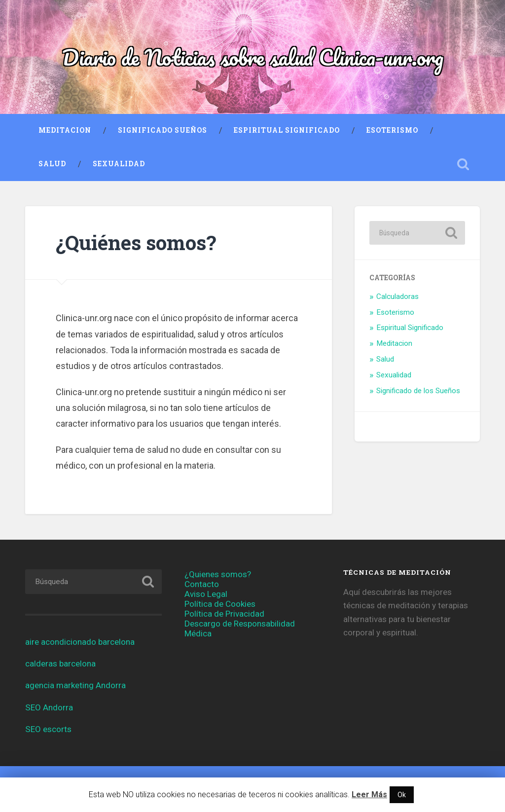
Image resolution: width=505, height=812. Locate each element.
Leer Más (369, 794)
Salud (52, 164)
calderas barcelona (60, 664)
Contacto (202, 584)
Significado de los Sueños (418, 391)
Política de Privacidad (224, 614)
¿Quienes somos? (218, 574)
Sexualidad (119, 164)
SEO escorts (48, 729)
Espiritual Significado (287, 130)
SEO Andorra (49, 707)
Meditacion (65, 130)
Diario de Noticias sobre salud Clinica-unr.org (253, 57)
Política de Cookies (220, 604)
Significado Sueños (162, 130)
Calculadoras (397, 296)
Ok (402, 795)
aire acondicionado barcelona (80, 642)
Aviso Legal (206, 594)
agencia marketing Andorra (75, 685)
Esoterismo (392, 130)
